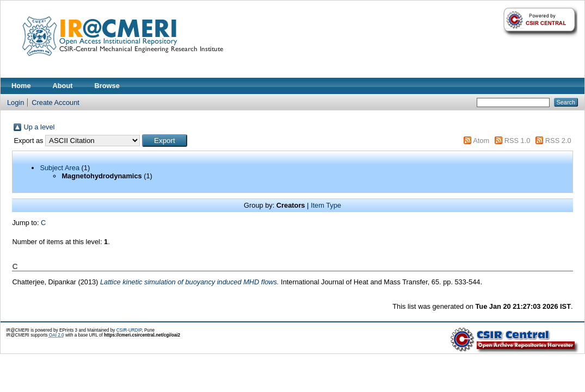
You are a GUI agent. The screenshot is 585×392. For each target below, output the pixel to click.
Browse (107, 86)
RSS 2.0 (558, 141)
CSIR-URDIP (129, 330)
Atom (481, 141)
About (63, 86)
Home (21, 86)
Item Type (326, 205)
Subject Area (60, 168)
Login (16, 102)
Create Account (56, 102)
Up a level (39, 127)
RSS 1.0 (518, 141)
